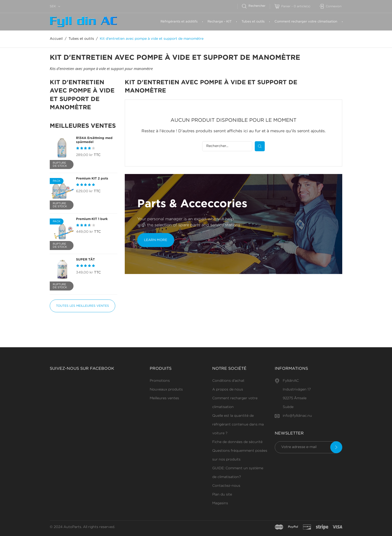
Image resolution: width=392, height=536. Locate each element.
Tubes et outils (253, 22)
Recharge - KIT (219, 22)
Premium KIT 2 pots (92, 179)
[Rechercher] (256, 6)
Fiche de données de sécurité (237, 442)
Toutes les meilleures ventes (82, 306)
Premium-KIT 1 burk (92, 219)
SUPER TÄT (85, 260)
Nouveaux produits (166, 389)
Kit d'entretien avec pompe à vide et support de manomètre (82, 95)
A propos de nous (228, 389)
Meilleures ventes (164, 398)
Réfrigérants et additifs (179, 22)
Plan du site (222, 494)
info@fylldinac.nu (297, 416)
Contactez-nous (226, 486)
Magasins (220, 503)
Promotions (160, 381)
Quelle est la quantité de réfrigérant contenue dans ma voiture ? (238, 424)
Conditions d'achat (228, 381)
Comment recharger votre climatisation (306, 22)
